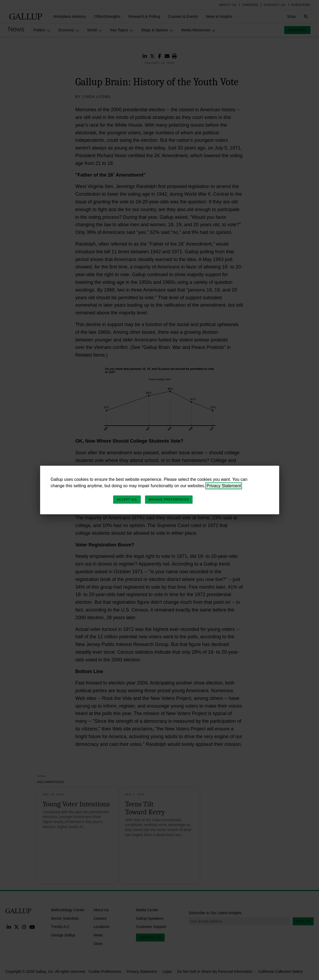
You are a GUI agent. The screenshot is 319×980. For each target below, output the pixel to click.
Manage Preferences (169, 499)
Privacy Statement (224, 486)
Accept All (127, 499)
